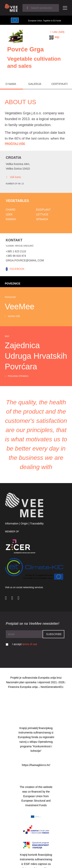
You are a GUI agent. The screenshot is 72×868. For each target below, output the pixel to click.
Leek (9, 214)
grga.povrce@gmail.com (25, 260)
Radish (11, 219)
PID (57, 37)
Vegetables (17, 201)
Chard (11, 210)
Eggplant (43, 210)
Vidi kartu (13, 177)
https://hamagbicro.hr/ (36, 765)
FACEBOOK (17, 269)
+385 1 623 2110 (16, 251)
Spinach (42, 219)
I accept (25, 644)
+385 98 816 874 (16, 256)
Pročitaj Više (15, 144)
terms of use (30, 644)
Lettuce (42, 214)
